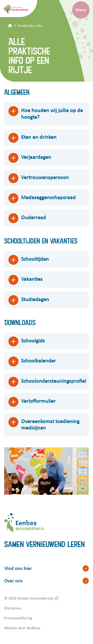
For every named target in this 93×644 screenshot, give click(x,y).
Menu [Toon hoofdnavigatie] (81, 10)
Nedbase (33, 628)
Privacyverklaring (18, 618)
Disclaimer (13, 608)
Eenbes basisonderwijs (35, 598)
